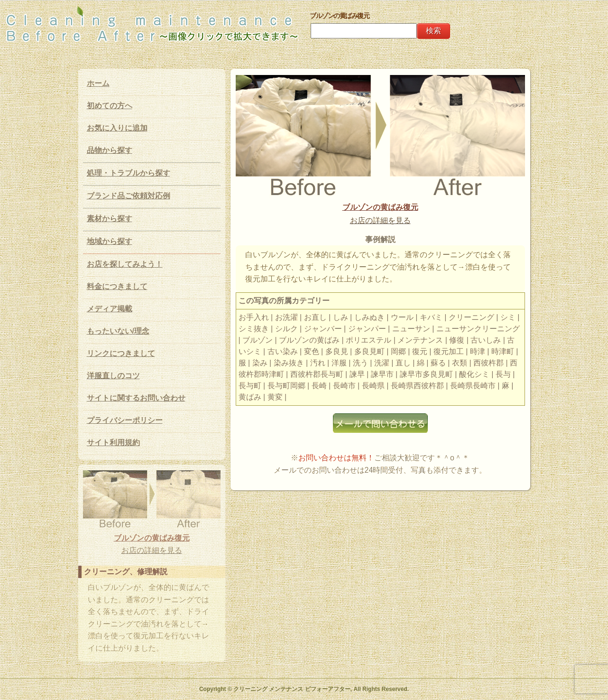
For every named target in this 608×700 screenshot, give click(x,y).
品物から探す (110, 150)
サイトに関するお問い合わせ (136, 398)
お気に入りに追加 (117, 128)
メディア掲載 (110, 309)
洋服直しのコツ (113, 376)
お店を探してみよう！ (125, 264)
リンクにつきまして (121, 353)
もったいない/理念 (118, 331)
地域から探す (110, 241)
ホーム (98, 83)
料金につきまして (117, 286)
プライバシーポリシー (125, 420)
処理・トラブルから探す (129, 173)
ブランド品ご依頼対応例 (129, 196)
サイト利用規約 (113, 443)
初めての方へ (110, 106)
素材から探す (110, 219)
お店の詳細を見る (380, 220)
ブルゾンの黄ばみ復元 (380, 207)
